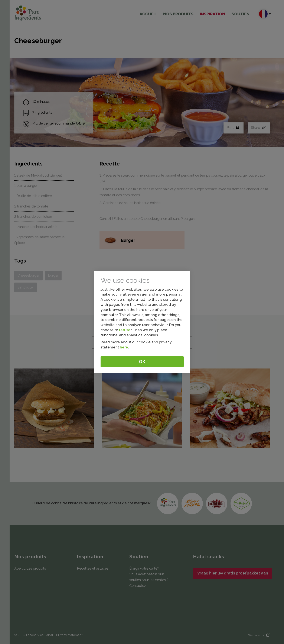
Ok (142, 362)
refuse (125, 330)
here (124, 347)
